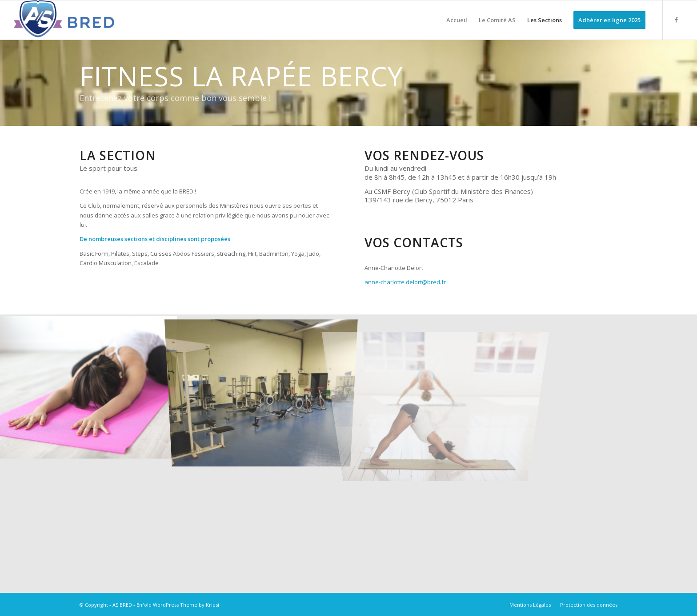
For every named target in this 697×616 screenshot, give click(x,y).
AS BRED (122, 605)
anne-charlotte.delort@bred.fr (405, 282)
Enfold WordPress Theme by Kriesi (178, 605)
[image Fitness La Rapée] (261, 384)
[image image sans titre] (87, 384)
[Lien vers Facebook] (677, 20)
